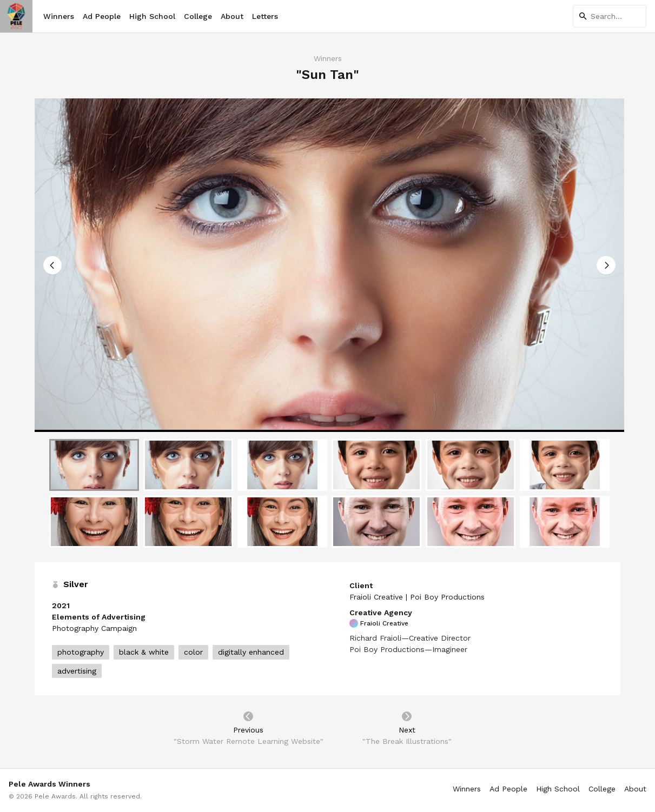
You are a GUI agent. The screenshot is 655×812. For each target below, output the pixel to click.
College (198, 16)
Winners (59, 16)
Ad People (102, 16)
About (232, 16)
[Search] (610, 16)
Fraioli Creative (379, 623)
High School (152, 16)
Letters (265, 16)
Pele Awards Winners (49, 784)
